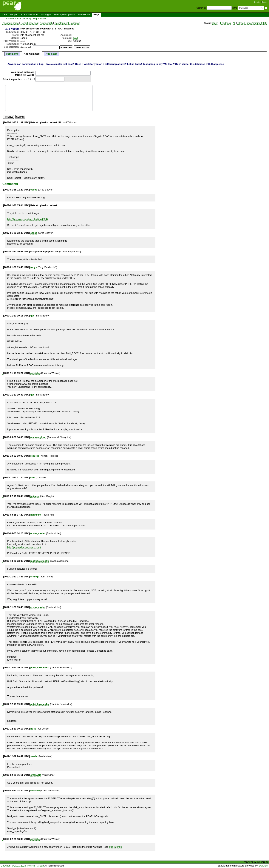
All (234, 23)
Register (257, 2)
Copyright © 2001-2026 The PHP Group (22, 866)
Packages (46, 14)
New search (46, 23)
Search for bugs (13, 19)
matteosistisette (40, 561)
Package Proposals (65, 14)
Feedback (226, 23)
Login (265, 2)
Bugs (96, 14)
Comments (12, 54)
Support (14, 14)
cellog (34, 190)
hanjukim (36, 515)
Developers (84, 14)
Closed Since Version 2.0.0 (252, 23)
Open (215, 23)
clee (33, 477)
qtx (32, 316)
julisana (35, 496)
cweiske (35, 373)
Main (4, 14)
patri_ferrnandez (40, 668)
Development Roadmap (67, 23)
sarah (34, 756)
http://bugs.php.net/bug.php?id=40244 (28, 219)
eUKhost (264, 866)
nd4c (33, 729)
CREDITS (264, 862)
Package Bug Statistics (35, 19)
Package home (11, 23)
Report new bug (29, 23)
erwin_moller (38, 533)
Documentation (29, 14)
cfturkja (35, 577)
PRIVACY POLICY (251, 862)
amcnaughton (38, 437)
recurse (35, 456)
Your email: (26, 47)
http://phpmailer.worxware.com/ (24, 547)
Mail (75, 38)
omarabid (36, 775)
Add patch (52, 54)
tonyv (34, 267)
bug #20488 (116, 847)
